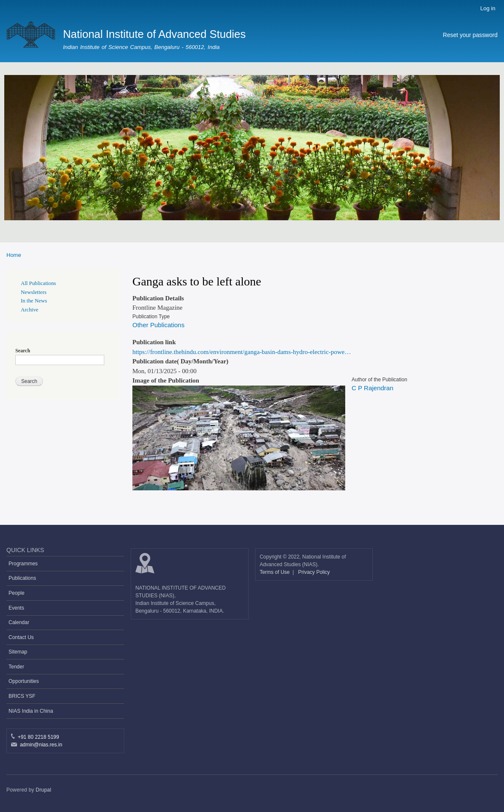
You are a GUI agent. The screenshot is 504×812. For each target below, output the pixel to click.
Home (14, 255)
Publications (22, 578)
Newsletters (34, 292)
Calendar (19, 622)
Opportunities (24, 681)
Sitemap (18, 652)
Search (23, 351)
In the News (34, 301)
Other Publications (158, 325)
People (16, 593)
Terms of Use (275, 572)
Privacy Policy (314, 572)
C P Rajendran (372, 388)
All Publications (39, 283)
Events (16, 608)
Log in (488, 8)
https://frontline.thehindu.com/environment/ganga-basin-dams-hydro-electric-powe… (242, 352)
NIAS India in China (31, 711)
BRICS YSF (22, 696)
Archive (30, 310)
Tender (16, 667)
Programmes (23, 564)
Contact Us (21, 637)
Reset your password (470, 35)
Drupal (44, 790)
